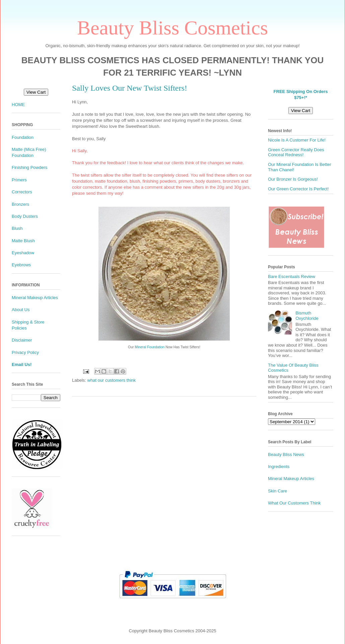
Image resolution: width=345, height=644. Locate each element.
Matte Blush (23, 241)
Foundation (23, 137)
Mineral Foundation (150, 347)
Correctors (22, 192)
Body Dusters (25, 216)
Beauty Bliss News (286, 454)
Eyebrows (21, 265)
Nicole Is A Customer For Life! (297, 140)
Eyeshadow (23, 253)
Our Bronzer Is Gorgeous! (293, 179)
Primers (19, 180)
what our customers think (112, 380)
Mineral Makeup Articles (35, 298)
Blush (17, 228)
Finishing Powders (29, 167)
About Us (21, 310)
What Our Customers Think (294, 503)
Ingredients (279, 467)
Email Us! (22, 364)
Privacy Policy (25, 352)
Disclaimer (22, 340)
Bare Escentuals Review (292, 277)
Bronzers (20, 204)
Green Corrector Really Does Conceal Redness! (296, 152)
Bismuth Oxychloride (307, 316)
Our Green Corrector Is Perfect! (298, 189)
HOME (18, 105)
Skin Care (278, 491)
